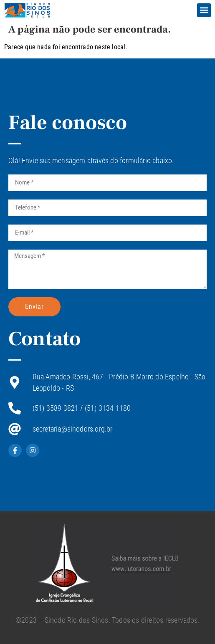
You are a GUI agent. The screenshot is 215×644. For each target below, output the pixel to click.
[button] (204, 10)
